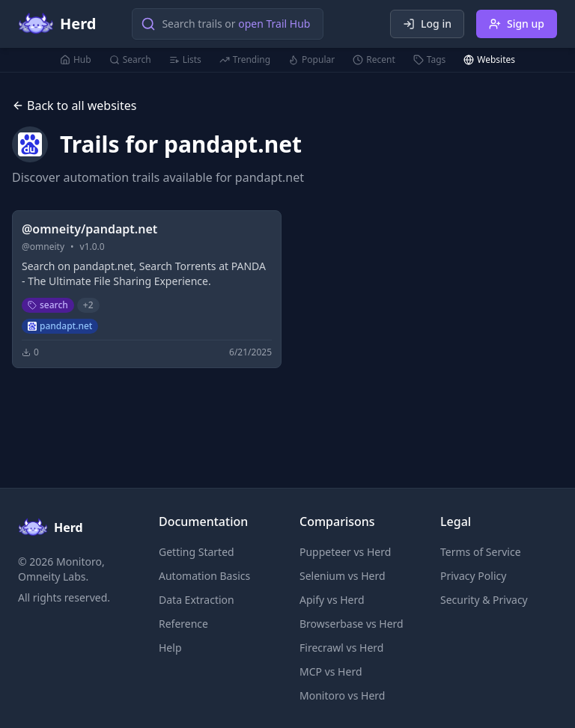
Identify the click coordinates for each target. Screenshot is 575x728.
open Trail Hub (274, 24)
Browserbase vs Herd (352, 624)
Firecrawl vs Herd (341, 648)
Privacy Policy (473, 576)
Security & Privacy (484, 600)
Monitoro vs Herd (342, 695)
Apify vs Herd (332, 600)
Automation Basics (204, 576)
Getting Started (197, 552)
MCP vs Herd (331, 672)
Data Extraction (197, 600)
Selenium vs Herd (343, 576)
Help (170, 648)
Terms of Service (481, 552)
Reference (183, 624)
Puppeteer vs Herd (345, 552)
